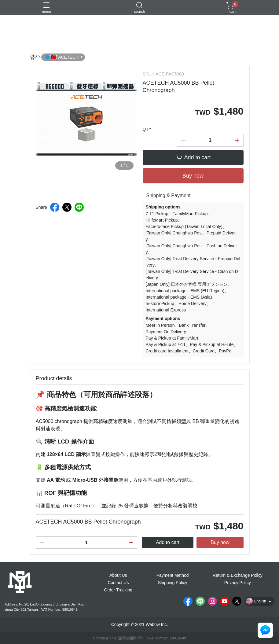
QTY (147, 129)
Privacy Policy (238, 583)
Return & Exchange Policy (238, 575)
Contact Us (118, 583)
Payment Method (173, 575)
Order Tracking (118, 590)
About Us (118, 575)
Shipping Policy (173, 583)
